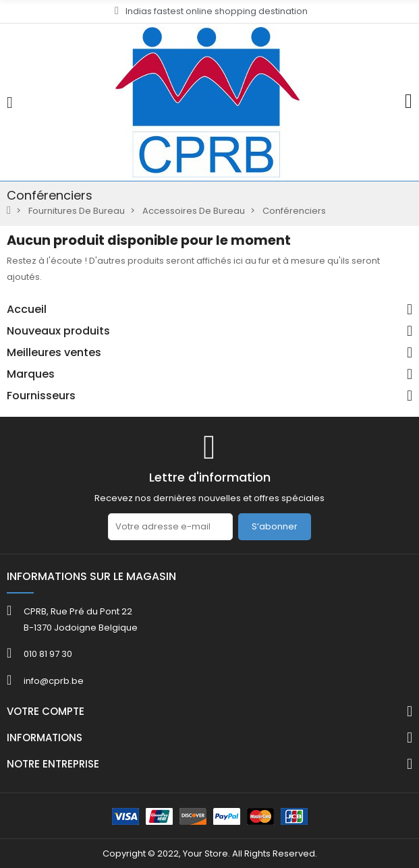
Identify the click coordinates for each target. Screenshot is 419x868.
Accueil (27, 310)
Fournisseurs (41, 396)
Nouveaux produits (58, 331)
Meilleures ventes (54, 353)
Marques (31, 374)
